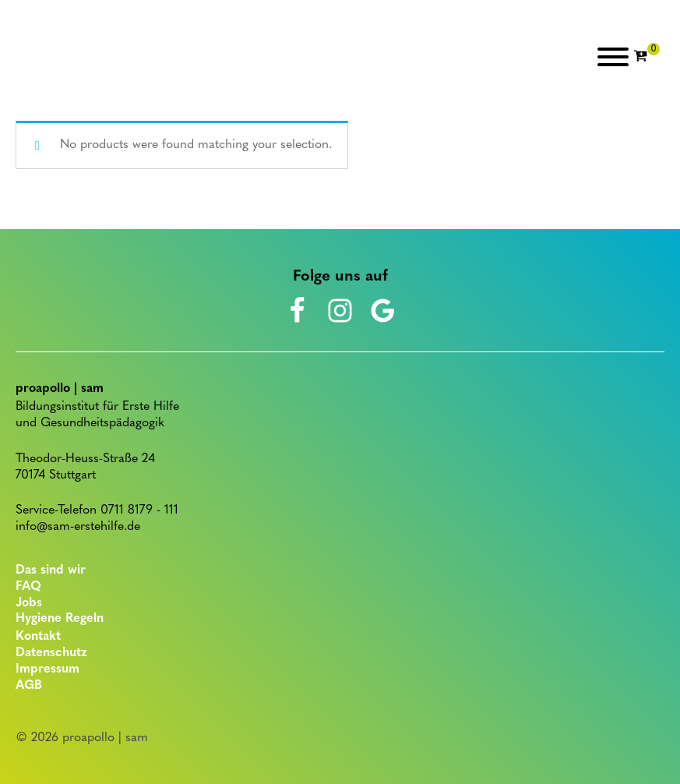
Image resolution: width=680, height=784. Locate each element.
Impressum (48, 669)
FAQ (28, 587)
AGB (29, 686)
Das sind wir (51, 570)
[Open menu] (613, 57)
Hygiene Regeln (60, 619)
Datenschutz (51, 653)
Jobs (29, 603)
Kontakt (38, 637)
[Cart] (647, 57)
